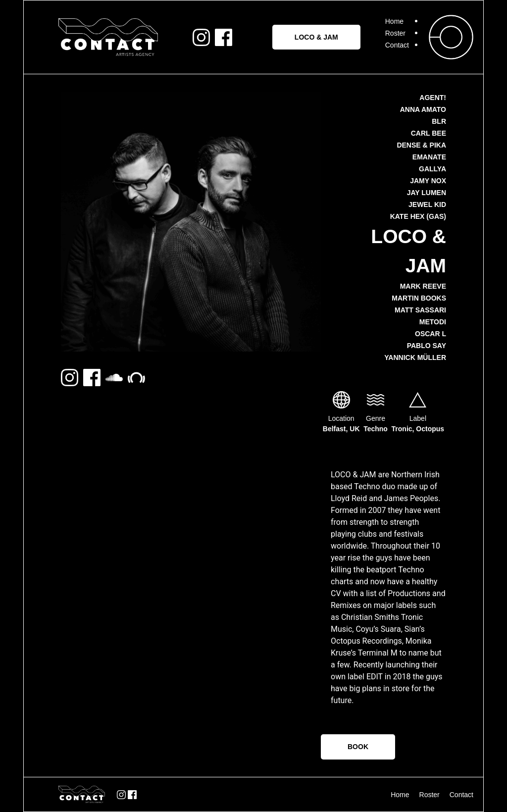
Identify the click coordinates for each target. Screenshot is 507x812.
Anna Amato (423, 109)
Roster (395, 33)
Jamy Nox (428, 181)
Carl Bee (429, 133)
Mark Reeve (423, 286)
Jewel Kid (427, 204)
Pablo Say (427, 346)
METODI (433, 322)
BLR (439, 121)
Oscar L (431, 334)
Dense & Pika (421, 145)
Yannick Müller (415, 357)
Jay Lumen (427, 193)
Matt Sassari (420, 310)
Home (394, 21)
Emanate (429, 157)
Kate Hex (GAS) (418, 216)
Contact (397, 45)
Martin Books (419, 298)
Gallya (432, 169)
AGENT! (433, 98)
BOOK (358, 747)
